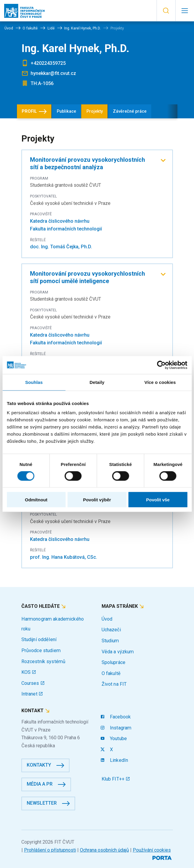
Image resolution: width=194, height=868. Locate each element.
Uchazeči (111, 630)
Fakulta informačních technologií (66, 229)
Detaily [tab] (97, 382)
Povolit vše (158, 500)
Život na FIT (114, 684)
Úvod (107, 619)
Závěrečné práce (130, 111)
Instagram (117, 728)
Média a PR (40, 784)
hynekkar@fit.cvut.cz (53, 73)
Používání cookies (152, 850)
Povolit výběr (97, 500)
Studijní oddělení (39, 639)
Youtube (114, 738)
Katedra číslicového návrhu (60, 221)
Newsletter (42, 803)
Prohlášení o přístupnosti (50, 850)
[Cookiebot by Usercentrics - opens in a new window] (161, 365)
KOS (29, 672)
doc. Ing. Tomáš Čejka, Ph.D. (61, 247)
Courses (33, 683)
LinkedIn (115, 760)
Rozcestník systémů (44, 661)
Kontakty (39, 765)
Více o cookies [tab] (160, 382)
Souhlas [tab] (34, 382)
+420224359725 (48, 63)
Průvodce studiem (41, 650)
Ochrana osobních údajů (104, 850)
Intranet (32, 694)
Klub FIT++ (116, 779)
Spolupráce (113, 662)
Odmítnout (36, 500)
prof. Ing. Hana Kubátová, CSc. (64, 557)
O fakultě (111, 673)
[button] (166, 11)
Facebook (116, 717)
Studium (110, 641)
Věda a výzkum (118, 652)
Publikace (66, 111)
